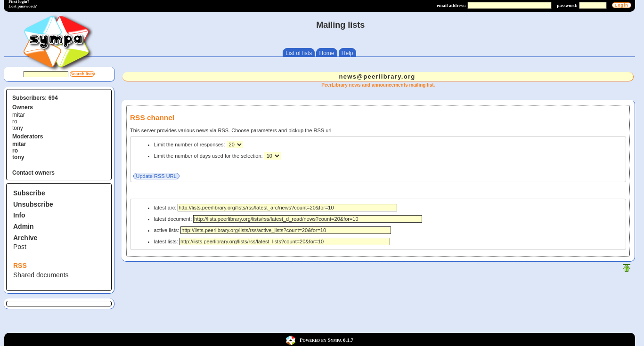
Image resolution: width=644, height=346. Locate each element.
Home (326, 53)
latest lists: (272, 241)
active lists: (273, 230)
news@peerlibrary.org (377, 76)
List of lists (299, 53)
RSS (20, 266)
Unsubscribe (33, 204)
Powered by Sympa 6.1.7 (326, 340)
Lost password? (23, 6)
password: (567, 5)
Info (19, 215)
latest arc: (276, 208)
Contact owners (33, 173)
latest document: (288, 219)
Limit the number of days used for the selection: (209, 156)
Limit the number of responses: (190, 145)
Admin (24, 226)
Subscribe (29, 193)
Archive (25, 238)
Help (347, 53)
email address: (451, 5)
